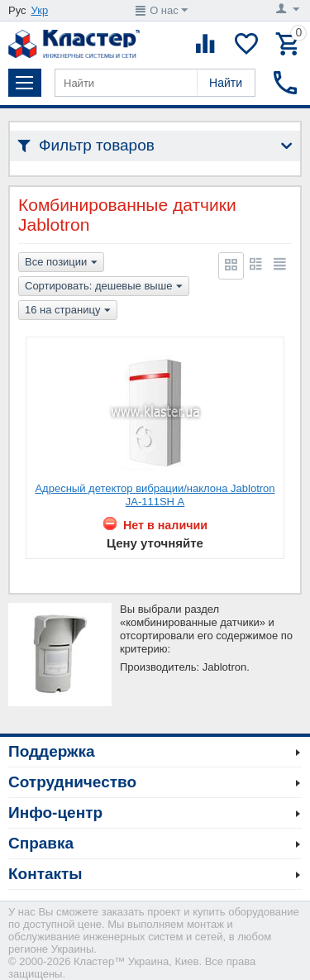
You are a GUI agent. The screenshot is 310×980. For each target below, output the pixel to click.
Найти (226, 83)
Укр (40, 10)
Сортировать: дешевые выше (104, 287)
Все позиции (61, 263)
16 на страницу (68, 311)
